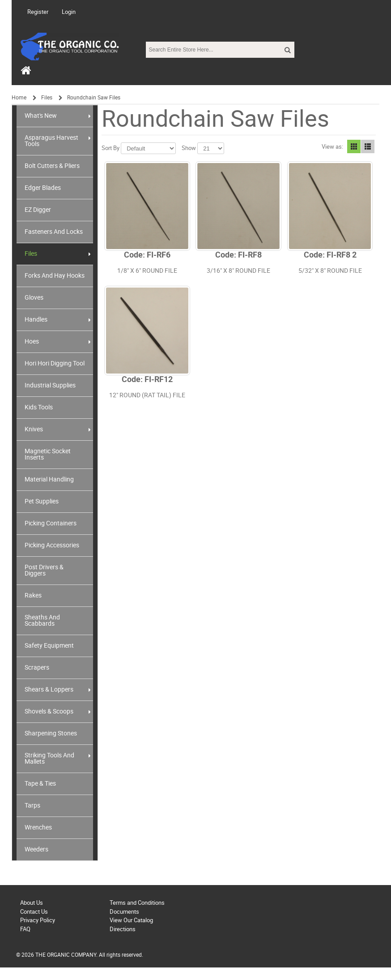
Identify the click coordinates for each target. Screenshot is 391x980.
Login (69, 12)
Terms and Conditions (137, 903)
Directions (123, 929)
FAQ (25, 929)
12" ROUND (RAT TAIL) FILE (147, 395)
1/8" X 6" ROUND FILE (147, 271)
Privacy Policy (38, 920)
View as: (332, 147)
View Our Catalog (131, 920)
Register (38, 12)
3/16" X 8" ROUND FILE (238, 271)
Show (189, 148)
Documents (124, 912)
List (368, 146)
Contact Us (34, 912)
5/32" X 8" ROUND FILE (330, 271)
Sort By (110, 148)
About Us (32, 903)
